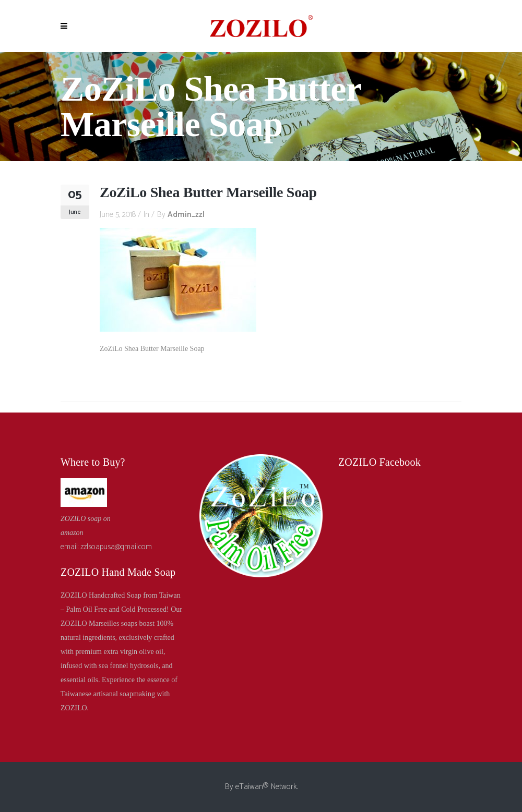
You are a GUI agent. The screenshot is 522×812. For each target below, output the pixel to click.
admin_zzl (186, 215)
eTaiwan (249, 787)
